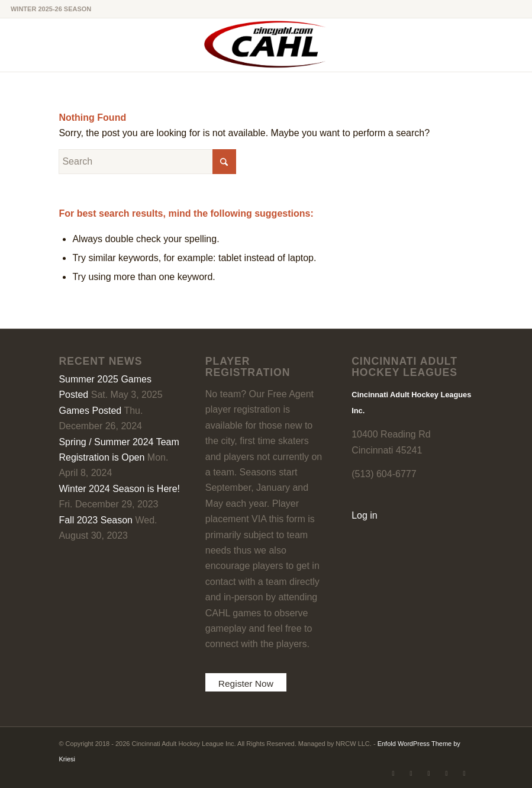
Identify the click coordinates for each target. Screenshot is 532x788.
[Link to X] (394, 773)
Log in (365, 515)
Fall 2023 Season (96, 520)
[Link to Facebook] (411, 773)
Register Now (247, 684)
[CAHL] (266, 45)
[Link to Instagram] (447, 773)
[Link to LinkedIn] (429, 773)
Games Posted (90, 411)
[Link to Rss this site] (465, 773)
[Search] (147, 162)
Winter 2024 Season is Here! (119, 489)
